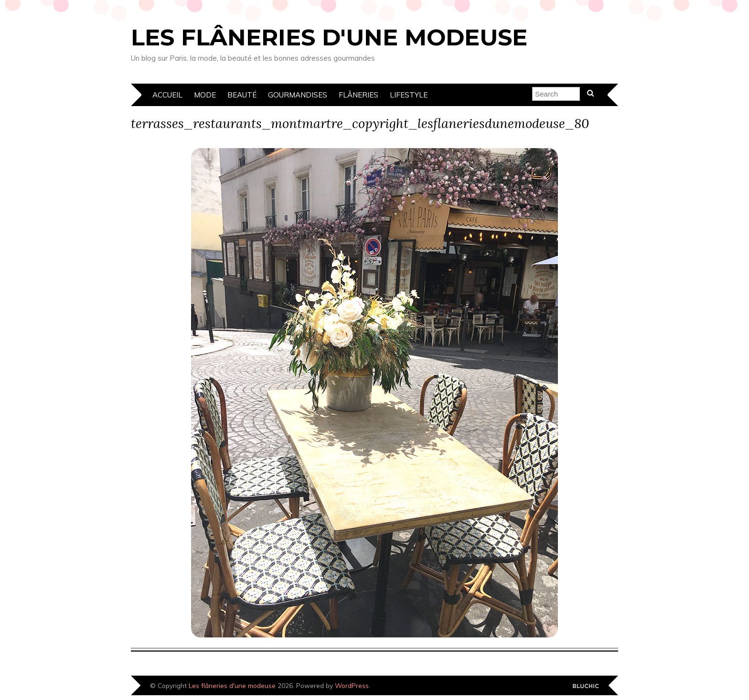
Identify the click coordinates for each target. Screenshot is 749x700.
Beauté (242, 95)
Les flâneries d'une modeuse (329, 37)
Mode (205, 95)
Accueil (167, 95)
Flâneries (358, 95)
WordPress (352, 685)
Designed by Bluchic (586, 686)
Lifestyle (409, 95)
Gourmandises (298, 95)
